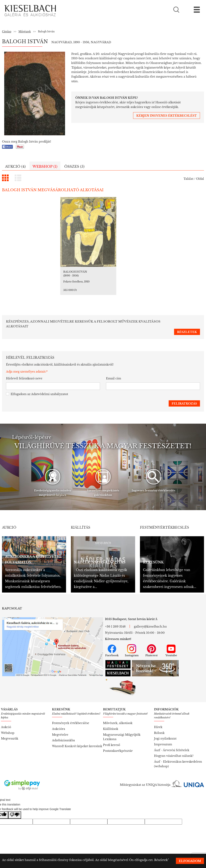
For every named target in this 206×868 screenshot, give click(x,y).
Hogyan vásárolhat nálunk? (174, 747)
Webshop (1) (45, 167)
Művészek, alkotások (118, 714)
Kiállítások (111, 720)
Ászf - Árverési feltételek (172, 742)
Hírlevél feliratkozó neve (24, 370)
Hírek (158, 718)
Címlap (7, 31)
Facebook (112, 642)
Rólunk (159, 724)
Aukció (6, 718)
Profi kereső (112, 736)
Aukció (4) (15, 167)
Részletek (161, 860)
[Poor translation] (15, 806)
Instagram (132, 642)
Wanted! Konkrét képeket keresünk (77, 738)
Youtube (171, 642)
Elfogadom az (37, 386)
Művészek (25, 31)
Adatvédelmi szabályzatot (50, 385)
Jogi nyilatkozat (165, 730)
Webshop (8, 724)
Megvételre (60, 726)
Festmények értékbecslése (71, 714)
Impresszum (163, 736)
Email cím (114, 370)
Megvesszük (10, 730)
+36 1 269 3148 (115, 618)
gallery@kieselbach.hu (150, 618)
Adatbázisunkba (63, 732)
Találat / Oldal (194, 179)
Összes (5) (74, 167)
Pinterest (151, 642)
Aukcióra (59, 720)
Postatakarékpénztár (118, 742)
